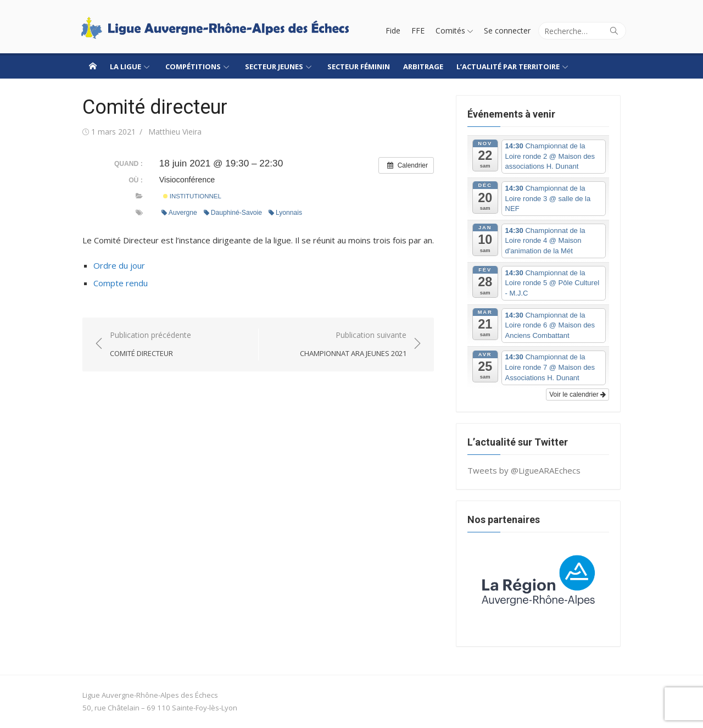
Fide (393, 30)
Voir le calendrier (578, 394)
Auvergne (179, 213)
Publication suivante (353, 345)
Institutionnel (192, 196)
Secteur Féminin (359, 66)
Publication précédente (150, 345)
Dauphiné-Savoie (233, 213)
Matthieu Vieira (175, 132)
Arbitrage (423, 66)
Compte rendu (121, 283)
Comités (450, 30)
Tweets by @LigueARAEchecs (524, 470)
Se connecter (507, 30)
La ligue (125, 66)
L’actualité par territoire (508, 66)
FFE (418, 30)
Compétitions (193, 66)
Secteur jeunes (274, 66)
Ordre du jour (119, 265)
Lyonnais (285, 213)
